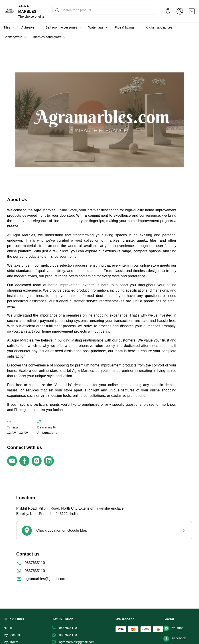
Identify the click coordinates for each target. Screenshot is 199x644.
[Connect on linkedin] (50, 461)
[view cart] (192, 11)
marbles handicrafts (47, 37)
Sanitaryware (13, 37)
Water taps (96, 27)
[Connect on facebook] (25, 461)
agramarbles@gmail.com (45, 579)
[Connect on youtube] (13, 461)
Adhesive (28, 27)
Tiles (7, 27)
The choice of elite (31, 16)
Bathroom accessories (61, 27)
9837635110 (35, 563)
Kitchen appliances (159, 27)
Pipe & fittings (125, 27)
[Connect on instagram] (38, 461)
